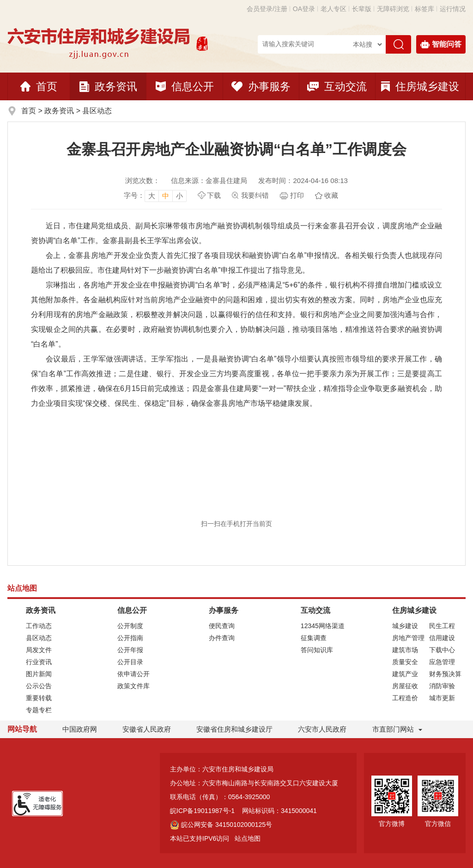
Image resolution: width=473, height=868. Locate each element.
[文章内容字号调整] (155, 196)
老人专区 (334, 9)
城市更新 (442, 698)
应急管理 (442, 662)
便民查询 (222, 626)
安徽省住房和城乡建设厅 (234, 729)
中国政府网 (80, 729)
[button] (362, 9)
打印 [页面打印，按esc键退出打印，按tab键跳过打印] (297, 195)
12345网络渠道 (323, 626)
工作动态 (39, 626)
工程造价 (405, 698)
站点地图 (248, 838)
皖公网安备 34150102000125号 (221, 825)
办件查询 (222, 638)
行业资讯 (39, 662)
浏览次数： (143, 180)
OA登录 (304, 9)
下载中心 (442, 650)
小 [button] (179, 196)
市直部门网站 (397, 729)
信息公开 (185, 86)
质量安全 (405, 662)
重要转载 (39, 698)
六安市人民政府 (322, 729)
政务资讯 (108, 86)
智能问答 (441, 44)
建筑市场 (405, 650)
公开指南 (130, 638)
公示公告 (39, 686)
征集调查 (314, 638)
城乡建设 (405, 626)
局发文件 (39, 650)
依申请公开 (133, 674)
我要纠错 (255, 195)
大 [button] (152, 196)
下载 (214, 195)
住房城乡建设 (420, 86)
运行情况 (453, 9)
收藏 (331, 195)
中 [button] (166, 196)
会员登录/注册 (267, 9)
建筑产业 (405, 674)
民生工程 (442, 626)
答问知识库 (317, 650)
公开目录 (130, 662)
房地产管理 (408, 638)
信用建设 (442, 638)
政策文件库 (133, 686)
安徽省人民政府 (147, 729)
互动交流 (337, 86)
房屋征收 (405, 686)
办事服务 (261, 86)
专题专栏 (39, 710)
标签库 (424, 9)
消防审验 (442, 686)
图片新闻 (39, 674)
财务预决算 (445, 674)
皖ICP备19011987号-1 (202, 811)
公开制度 (130, 626)
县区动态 (97, 111)
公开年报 (130, 650)
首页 (39, 86)
